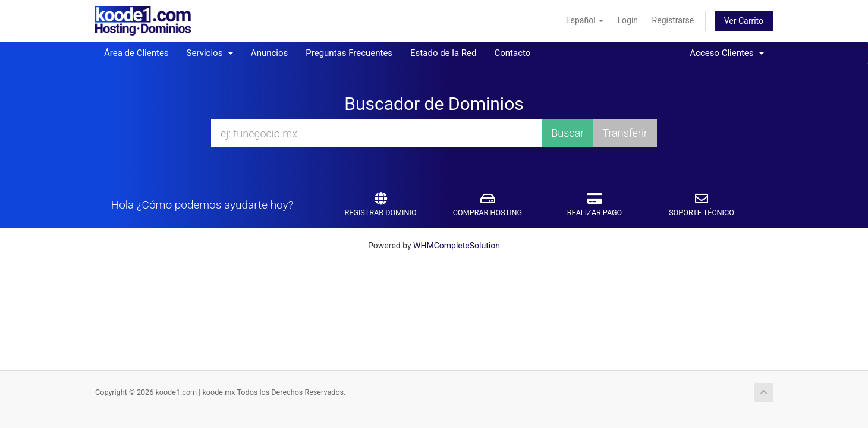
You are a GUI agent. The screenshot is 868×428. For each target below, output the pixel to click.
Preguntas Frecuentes (349, 53)
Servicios (210, 53)
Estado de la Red (443, 53)
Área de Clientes (136, 53)
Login (628, 20)
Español (585, 20)
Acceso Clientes (727, 53)
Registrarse (673, 20)
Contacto (512, 53)
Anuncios (269, 53)
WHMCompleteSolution (457, 246)
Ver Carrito (744, 21)
